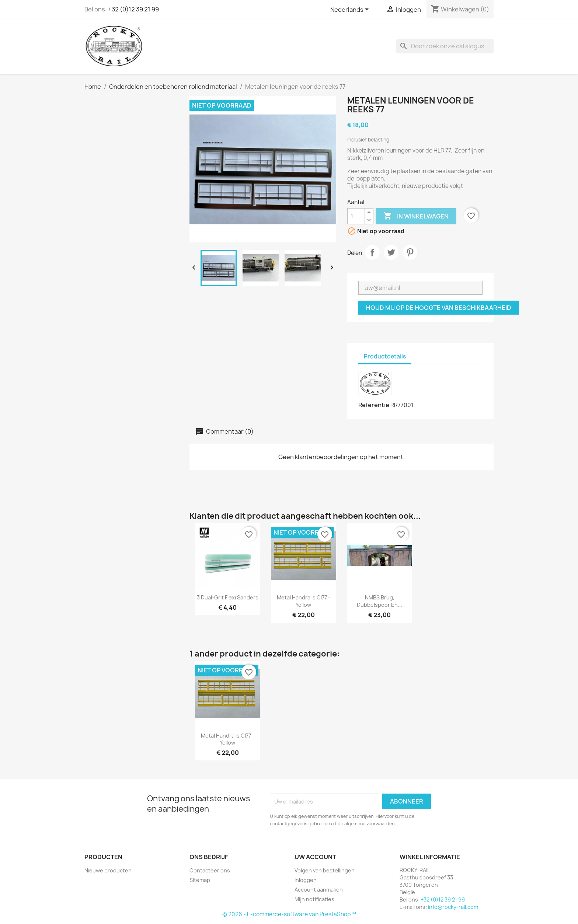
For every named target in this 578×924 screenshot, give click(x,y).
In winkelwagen (416, 216)
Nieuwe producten (108, 870)
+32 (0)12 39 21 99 (133, 9)
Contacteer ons (210, 870)
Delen (372, 252)
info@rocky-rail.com (453, 907)
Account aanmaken (319, 890)
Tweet (391, 252)
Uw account (315, 857)
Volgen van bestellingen (325, 870)
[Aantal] (356, 216)
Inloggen (306, 880)
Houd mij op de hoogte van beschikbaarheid (439, 308)
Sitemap (200, 880)
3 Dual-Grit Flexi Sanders (228, 597)
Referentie (374, 405)
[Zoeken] (445, 46)
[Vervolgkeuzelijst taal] (351, 10)
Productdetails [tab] (385, 356)
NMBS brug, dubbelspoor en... (379, 601)
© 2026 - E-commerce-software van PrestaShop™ (289, 914)
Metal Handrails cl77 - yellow (304, 601)
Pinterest (410, 252)
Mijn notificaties (314, 899)
